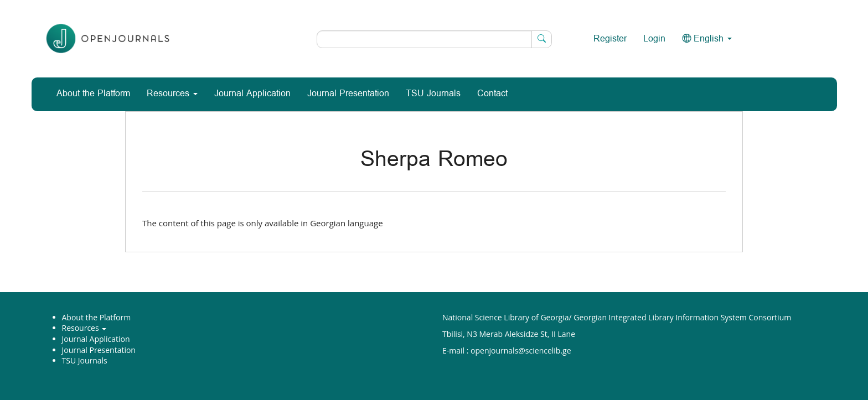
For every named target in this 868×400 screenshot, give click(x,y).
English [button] (707, 39)
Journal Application (252, 94)
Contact (492, 94)
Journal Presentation (348, 94)
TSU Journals (433, 94)
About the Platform (93, 94)
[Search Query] (434, 39)
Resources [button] (172, 94)
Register (610, 39)
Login (654, 39)
